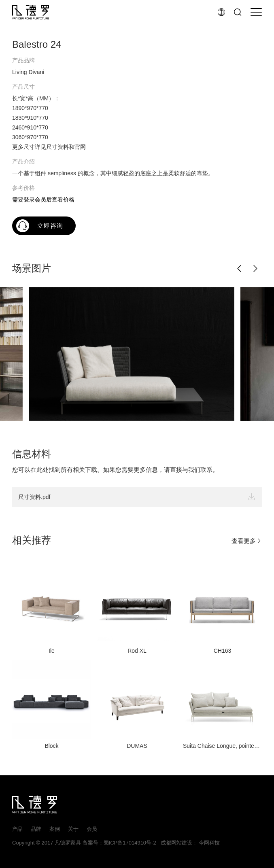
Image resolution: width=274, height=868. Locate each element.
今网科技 (209, 843)
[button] (240, 269)
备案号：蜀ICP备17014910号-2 (119, 843)
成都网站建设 (175, 843)
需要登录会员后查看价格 (43, 199)
